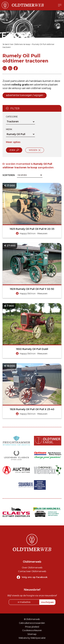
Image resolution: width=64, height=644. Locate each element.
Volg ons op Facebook (35, 577)
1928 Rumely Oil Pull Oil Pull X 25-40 (32, 409)
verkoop (16, 88)
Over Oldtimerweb (32, 567)
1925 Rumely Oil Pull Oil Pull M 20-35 (32, 229)
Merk (9, 129)
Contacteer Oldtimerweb (32, 571)
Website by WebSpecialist (32, 638)
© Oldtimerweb (32, 619)
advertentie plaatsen (46, 85)
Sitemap (32, 634)
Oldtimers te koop (22, 44)
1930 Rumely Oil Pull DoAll (32, 349)
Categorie (12, 117)
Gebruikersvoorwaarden (32, 623)
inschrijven (47, 602)
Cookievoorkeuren (32, 630)
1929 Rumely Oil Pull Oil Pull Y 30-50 (32, 289)
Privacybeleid (32, 627)
